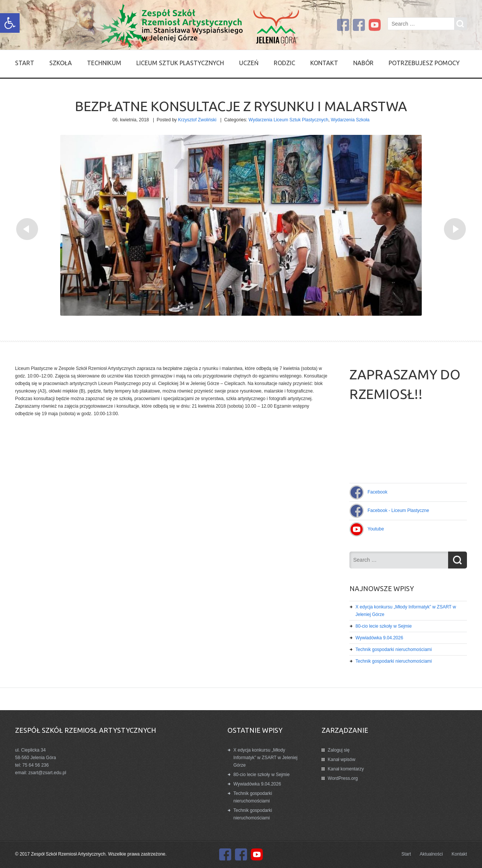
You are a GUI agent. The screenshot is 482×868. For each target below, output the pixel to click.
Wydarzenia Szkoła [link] (350, 120)
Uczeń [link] (249, 63)
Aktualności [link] (431, 854)
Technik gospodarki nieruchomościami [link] (394, 649)
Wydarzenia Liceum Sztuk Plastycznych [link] (288, 120)
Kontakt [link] (324, 63)
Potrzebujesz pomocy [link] (424, 63)
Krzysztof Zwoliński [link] (197, 120)
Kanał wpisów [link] (341, 759)
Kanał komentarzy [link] (346, 769)
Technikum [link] (104, 63)
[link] (10, 23)
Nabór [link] (363, 63)
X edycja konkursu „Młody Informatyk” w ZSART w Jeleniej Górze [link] (265, 758)
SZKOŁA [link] (61, 63)
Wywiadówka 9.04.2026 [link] (379, 638)
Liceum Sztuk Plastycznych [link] (180, 63)
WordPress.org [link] (343, 778)
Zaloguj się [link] (339, 750)
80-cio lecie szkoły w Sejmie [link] (384, 626)
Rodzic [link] (284, 63)
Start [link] (25, 63)
